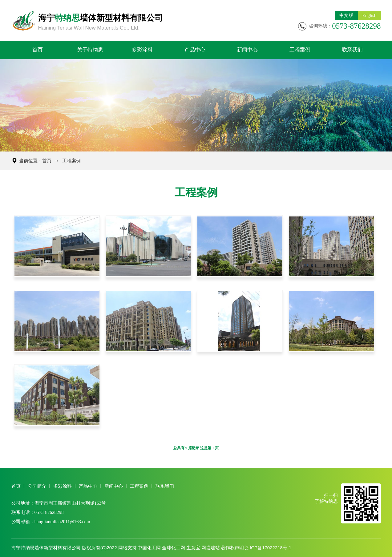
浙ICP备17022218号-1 (268, 548)
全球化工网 (174, 548)
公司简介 (37, 486)
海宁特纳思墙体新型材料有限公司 (46, 548)
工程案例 (300, 50)
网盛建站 (211, 548)
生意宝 (193, 548)
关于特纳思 (90, 50)
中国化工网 (149, 548)
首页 (38, 50)
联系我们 (352, 50)
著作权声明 (232, 548)
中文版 (346, 15)
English (370, 15)
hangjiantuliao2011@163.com (62, 522)
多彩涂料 (142, 50)
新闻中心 (247, 50)
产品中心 (195, 50)
